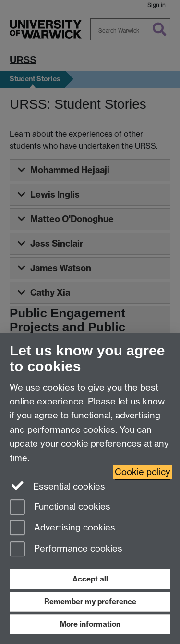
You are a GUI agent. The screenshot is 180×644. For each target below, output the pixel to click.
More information (90, 624)
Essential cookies (57, 486)
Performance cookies (66, 549)
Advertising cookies (62, 528)
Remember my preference (90, 601)
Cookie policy (143, 472)
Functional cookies (60, 508)
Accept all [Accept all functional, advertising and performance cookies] (90, 579)
